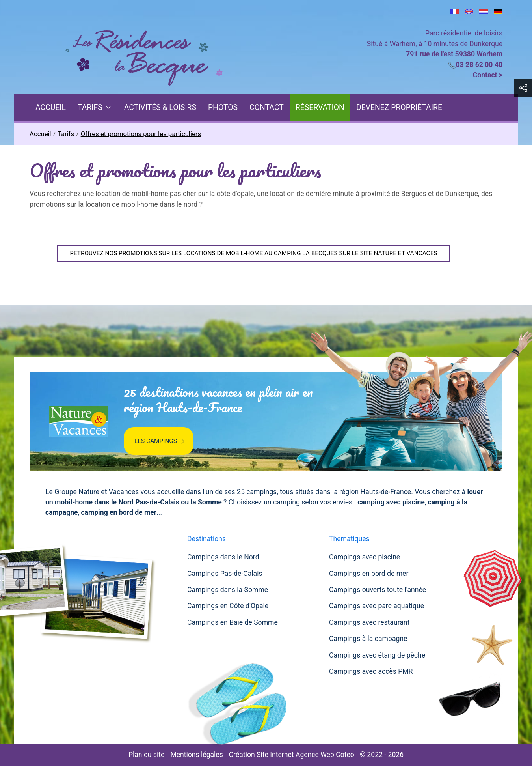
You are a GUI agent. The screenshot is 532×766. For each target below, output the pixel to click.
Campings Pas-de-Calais (225, 574)
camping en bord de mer (119, 512)
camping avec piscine (391, 502)
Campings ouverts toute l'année (378, 590)
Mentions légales (196, 755)
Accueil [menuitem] (51, 107)
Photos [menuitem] (223, 107)
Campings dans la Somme (228, 590)
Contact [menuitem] (267, 107)
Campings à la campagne (368, 639)
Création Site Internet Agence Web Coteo (292, 755)
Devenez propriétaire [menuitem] (399, 107)
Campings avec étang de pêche (377, 655)
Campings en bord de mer (369, 574)
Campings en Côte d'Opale (228, 606)
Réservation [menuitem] (320, 107)
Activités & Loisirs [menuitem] (160, 107)
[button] (523, 88)
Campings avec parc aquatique (377, 606)
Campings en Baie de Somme (233, 622)
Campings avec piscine (365, 557)
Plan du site (146, 755)
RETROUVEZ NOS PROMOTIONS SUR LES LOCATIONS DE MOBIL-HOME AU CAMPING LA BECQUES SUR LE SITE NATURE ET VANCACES (253, 253)
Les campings (161, 441)
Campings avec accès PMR (371, 671)
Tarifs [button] (95, 107)
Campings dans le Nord (223, 557)
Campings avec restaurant (369, 622)
